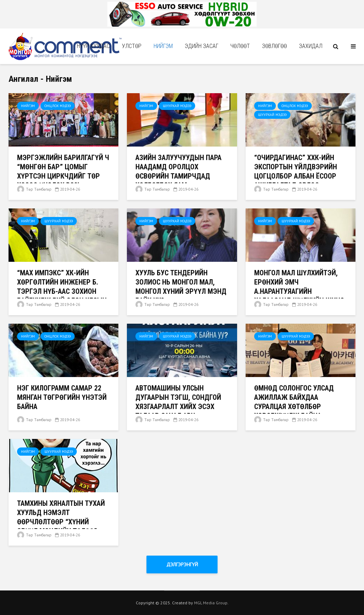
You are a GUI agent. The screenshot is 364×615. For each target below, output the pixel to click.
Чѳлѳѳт (240, 46)
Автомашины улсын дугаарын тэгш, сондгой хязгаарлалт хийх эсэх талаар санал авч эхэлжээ (178, 407)
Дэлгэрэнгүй (182, 564)
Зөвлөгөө (274, 46)
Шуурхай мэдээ (177, 106)
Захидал (311, 46)
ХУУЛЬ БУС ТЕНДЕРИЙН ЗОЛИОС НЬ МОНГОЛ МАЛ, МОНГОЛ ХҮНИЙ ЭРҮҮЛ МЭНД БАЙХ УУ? (181, 287)
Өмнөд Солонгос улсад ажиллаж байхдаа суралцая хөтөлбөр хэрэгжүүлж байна (294, 402)
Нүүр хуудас (93, 46)
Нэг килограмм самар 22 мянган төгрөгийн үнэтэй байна (62, 397)
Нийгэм (163, 46)
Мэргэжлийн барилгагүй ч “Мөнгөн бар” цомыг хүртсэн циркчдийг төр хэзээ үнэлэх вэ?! (63, 171)
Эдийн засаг (202, 46)
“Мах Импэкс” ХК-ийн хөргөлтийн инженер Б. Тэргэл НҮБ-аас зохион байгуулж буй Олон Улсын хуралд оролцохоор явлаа (62, 291)
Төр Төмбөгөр (34, 189)
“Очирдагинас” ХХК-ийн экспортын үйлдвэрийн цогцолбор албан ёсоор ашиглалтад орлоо (296, 171)
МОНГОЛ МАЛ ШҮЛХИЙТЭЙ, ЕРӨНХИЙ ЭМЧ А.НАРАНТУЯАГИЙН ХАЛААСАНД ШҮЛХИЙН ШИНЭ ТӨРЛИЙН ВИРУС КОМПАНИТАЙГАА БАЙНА (299, 296)
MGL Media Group (211, 603)
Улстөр (132, 46)
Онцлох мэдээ (58, 106)
